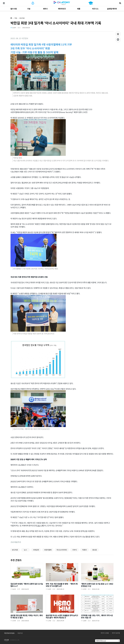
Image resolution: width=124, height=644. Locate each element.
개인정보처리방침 (9, 633)
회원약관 (20, 633)
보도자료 (22, 18)
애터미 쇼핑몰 (105, 633)
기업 (16, 18)
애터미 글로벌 (116, 633)
